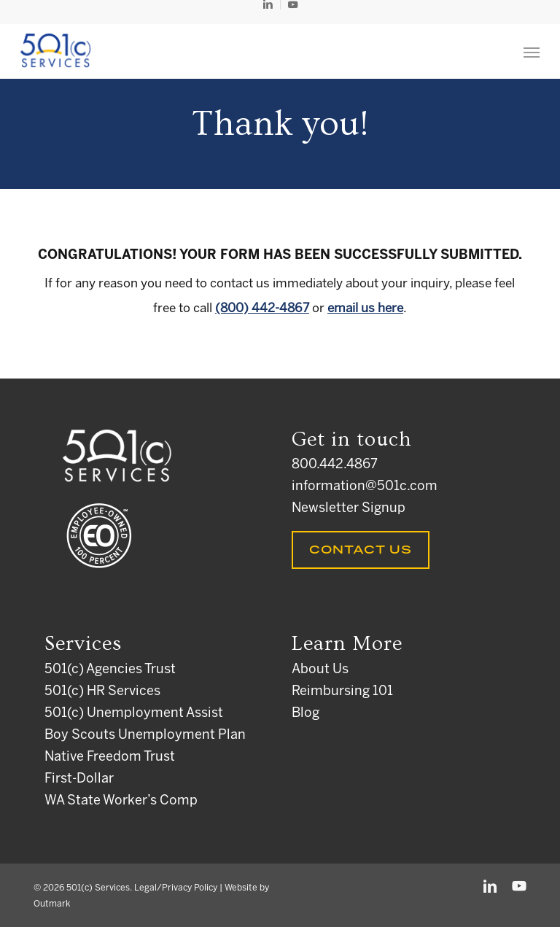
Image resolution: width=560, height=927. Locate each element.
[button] (532, 52)
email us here (365, 309)
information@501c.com (365, 487)
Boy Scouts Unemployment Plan (145, 736)
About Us (320, 670)
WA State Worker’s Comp (121, 801)
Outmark (52, 904)
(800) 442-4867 (262, 309)
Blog (306, 714)
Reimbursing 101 (342, 692)
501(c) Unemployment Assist (134, 714)
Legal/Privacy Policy (176, 888)
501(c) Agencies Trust (110, 670)
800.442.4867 (335, 465)
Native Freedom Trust (110, 757)
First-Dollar (79, 779)
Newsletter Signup (349, 509)
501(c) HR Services (102, 692)
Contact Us (361, 550)
